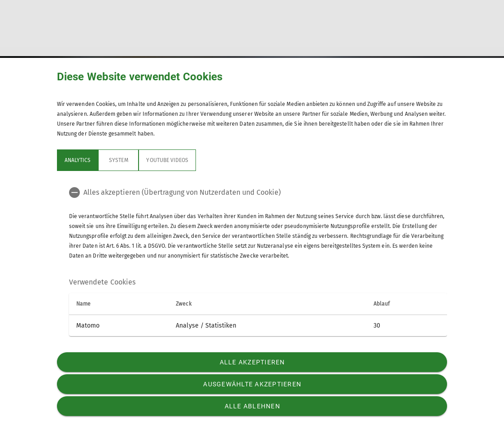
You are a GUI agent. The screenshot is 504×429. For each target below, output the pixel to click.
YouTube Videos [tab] (167, 160)
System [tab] (118, 160)
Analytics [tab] (78, 160)
